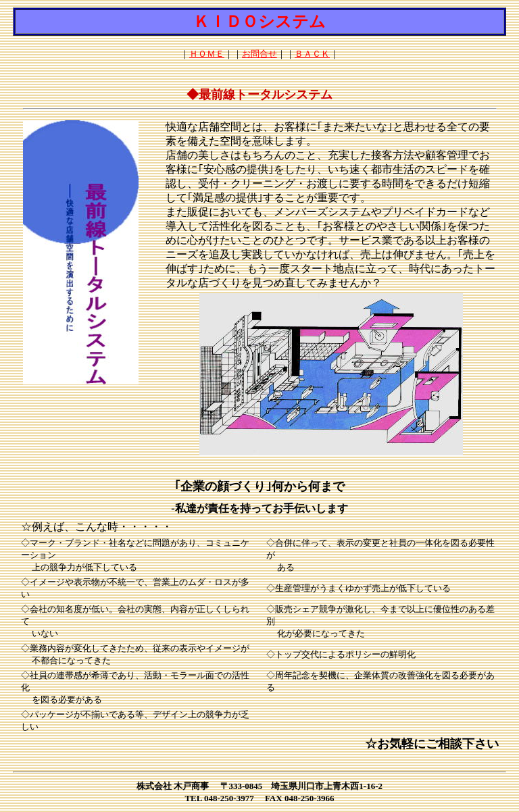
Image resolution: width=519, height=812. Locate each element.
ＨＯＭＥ (207, 54)
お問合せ (259, 54)
